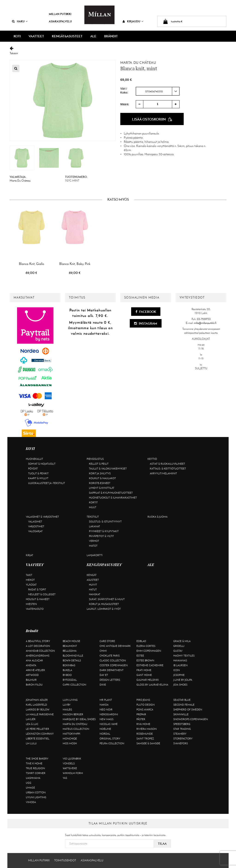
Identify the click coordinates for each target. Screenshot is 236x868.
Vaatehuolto (35, 609)
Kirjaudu (133, 21)
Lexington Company (40, 734)
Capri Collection (74, 685)
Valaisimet (35, 522)
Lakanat (94, 526)
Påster (141, 719)
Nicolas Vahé (109, 724)
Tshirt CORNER (36, 773)
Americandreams (38, 656)
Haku (20, 21)
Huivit (93, 585)
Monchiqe (70, 739)
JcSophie (179, 675)
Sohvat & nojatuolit (42, 464)
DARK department (112, 670)
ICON (177, 670)
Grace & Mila (182, 641)
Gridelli (179, 646)
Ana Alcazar (34, 660)
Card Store (107, 641)
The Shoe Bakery (37, 759)
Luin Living (70, 700)
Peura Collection (112, 743)
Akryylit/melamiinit (163, 473)
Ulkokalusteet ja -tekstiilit (47, 483)
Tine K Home (34, 763)
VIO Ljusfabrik (72, 759)
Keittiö (152, 459)
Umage (30, 788)
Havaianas (180, 660)
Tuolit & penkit (38, 473)
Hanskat (95, 594)
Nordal (105, 734)
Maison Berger (73, 714)
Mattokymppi (71, 734)
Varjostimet (36, 526)
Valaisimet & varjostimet (42, 517)
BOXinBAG (69, 665)
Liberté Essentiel (38, 739)
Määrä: (125, 104)
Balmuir (31, 680)
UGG (29, 783)
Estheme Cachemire (150, 665)
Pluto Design (146, 705)
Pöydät (33, 469)
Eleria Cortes (146, 646)
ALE (93, 36)
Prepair (141, 714)
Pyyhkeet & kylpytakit (104, 531)
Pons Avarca (145, 710)
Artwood (32, 675)
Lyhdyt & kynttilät (102, 488)
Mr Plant (106, 700)
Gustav (178, 651)
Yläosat (31, 585)
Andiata (31, 665)
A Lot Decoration (38, 646)
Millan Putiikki (60, 14)
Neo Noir (106, 710)
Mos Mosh (70, 743)
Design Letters (110, 680)
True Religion (35, 768)
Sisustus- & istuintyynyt (105, 522)
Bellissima (70, 651)
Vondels (69, 763)
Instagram (146, 323)
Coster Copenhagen (114, 665)
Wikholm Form (73, 773)
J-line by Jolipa (183, 680)
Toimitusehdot (65, 860)
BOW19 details (72, 660)
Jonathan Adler (37, 700)
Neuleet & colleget (42, 594)
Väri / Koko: (124, 91)
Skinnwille (181, 714)
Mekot (30, 580)
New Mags (106, 719)
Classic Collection (113, 660)
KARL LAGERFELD (36, 705)
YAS (65, 778)
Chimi (103, 651)
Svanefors (181, 743)
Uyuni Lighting (36, 797)
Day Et (104, 675)
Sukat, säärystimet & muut (107, 599)
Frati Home (144, 670)
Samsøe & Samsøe (148, 743)
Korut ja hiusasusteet (104, 604)
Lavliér (31, 719)
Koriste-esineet (100, 483)
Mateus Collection (76, 729)
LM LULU (31, 743)
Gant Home (144, 675)
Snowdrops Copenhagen (191, 719)
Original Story (110, 739)
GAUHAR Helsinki (148, 680)
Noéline (105, 729)
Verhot (94, 541)
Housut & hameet (38, 599)
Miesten (31, 604)
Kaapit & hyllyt (38, 478)
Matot (93, 546)
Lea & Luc (32, 724)
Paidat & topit (37, 589)
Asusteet (93, 580)
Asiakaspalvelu (60, 21)
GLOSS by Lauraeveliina (152, 685)
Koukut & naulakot (102, 478)
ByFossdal (70, 680)
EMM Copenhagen (149, 651)
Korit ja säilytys (100, 473)
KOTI (17, 36)
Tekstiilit (93, 517)
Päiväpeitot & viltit (101, 536)
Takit (29, 575)
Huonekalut (34, 459)
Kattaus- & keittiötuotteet (168, 469)
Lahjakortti (95, 555)
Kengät (92, 575)
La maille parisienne (40, 714)
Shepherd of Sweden (188, 710)
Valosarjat (35, 531)
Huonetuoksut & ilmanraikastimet (113, 498)
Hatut (93, 589)
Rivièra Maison (147, 729)
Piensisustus (95, 459)
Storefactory (183, 739)
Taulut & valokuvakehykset (108, 469)
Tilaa (162, 844)
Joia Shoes (180, 685)
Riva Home (143, 724)
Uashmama (33, 778)
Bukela (67, 670)
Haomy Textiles (184, 656)
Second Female (184, 705)
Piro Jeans (143, 700)
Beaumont (70, 646)
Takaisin (118, 51)
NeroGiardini (109, 714)
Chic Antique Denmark (115, 646)
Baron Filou (34, 685)
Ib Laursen (180, 665)
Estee (140, 656)
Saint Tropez (145, 739)
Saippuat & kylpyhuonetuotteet (111, 493)
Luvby (67, 705)
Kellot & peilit (99, 464)
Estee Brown (145, 660)
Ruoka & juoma (158, 517)
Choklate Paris (110, 656)
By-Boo (67, 675)
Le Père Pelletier (37, 729)
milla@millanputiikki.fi (205, 323)
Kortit (93, 502)
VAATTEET (36, 36)
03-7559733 (204, 319)
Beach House (71, 641)
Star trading (182, 729)
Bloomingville (73, 656)
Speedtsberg (182, 724)
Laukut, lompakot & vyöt (104, 609)
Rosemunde (145, 734)
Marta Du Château (138, 63)
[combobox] (158, 91)
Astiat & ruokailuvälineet (167, 464)
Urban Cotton (36, 792)
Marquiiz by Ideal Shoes (79, 719)
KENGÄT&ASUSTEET (67, 36)
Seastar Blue (182, 700)
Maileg (67, 710)
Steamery (180, 734)
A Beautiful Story (38, 641)
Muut (93, 507)
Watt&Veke (70, 768)
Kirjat (29, 555)
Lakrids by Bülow (38, 710)
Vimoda (31, 802)
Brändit (111, 36)
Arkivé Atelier (35, 670)
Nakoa (104, 705)
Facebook (146, 312)
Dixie (103, 685)
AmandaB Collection (40, 651)
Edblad (141, 641)
